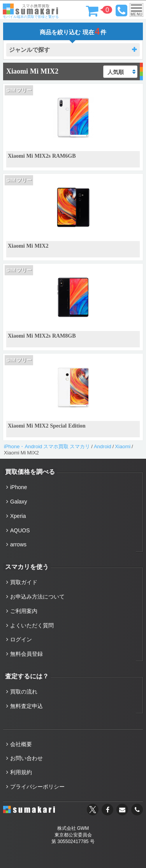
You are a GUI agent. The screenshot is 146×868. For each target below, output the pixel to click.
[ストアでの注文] (120, 72)
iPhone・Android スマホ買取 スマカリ (47, 446)
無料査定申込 (26, 706)
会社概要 (21, 744)
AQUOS (20, 530)
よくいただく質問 (32, 625)
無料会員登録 (26, 654)
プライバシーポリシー (37, 787)
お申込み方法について (37, 597)
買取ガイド (24, 582)
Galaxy (19, 502)
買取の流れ (24, 692)
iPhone (19, 487)
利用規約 (21, 772)
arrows (18, 544)
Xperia (18, 516)
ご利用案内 (24, 611)
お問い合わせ (26, 758)
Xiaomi (123, 446)
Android (103, 446)
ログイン (21, 639)
